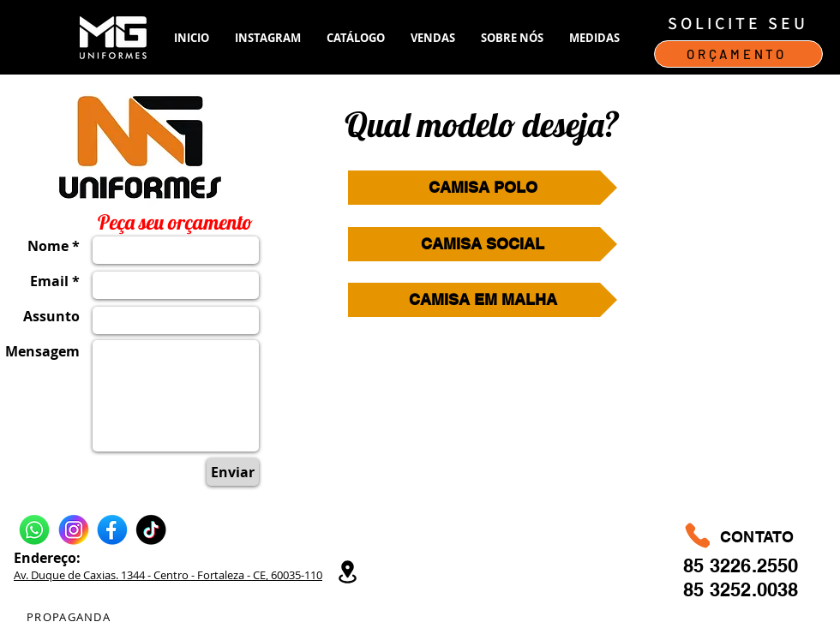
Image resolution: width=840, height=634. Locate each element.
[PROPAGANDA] (70, 617)
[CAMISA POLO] (483, 188)
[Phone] (697, 535)
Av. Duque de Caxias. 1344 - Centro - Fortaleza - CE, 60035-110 (168, 575)
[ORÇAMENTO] (738, 54)
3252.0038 (754, 589)
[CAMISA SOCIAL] (483, 244)
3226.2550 (754, 565)
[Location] (347, 571)
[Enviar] (233, 472)
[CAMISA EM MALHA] (483, 300)
